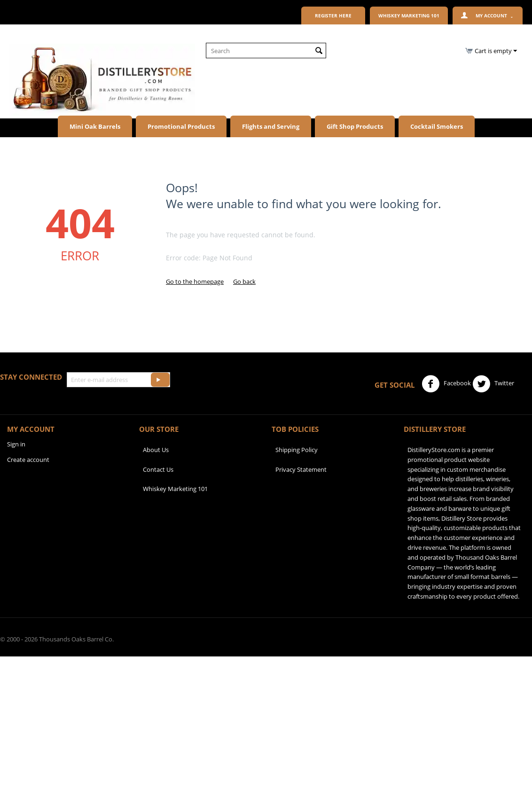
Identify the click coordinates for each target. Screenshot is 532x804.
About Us (156, 450)
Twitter (493, 384)
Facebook (446, 384)
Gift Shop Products (355, 126)
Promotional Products (181, 126)
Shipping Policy (297, 450)
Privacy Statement (301, 469)
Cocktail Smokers (437, 126)
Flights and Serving (271, 126)
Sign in (16, 444)
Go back (244, 281)
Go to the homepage (195, 281)
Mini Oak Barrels (95, 126)
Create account (28, 460)
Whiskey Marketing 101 (175, 489)
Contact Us (158, 469)
